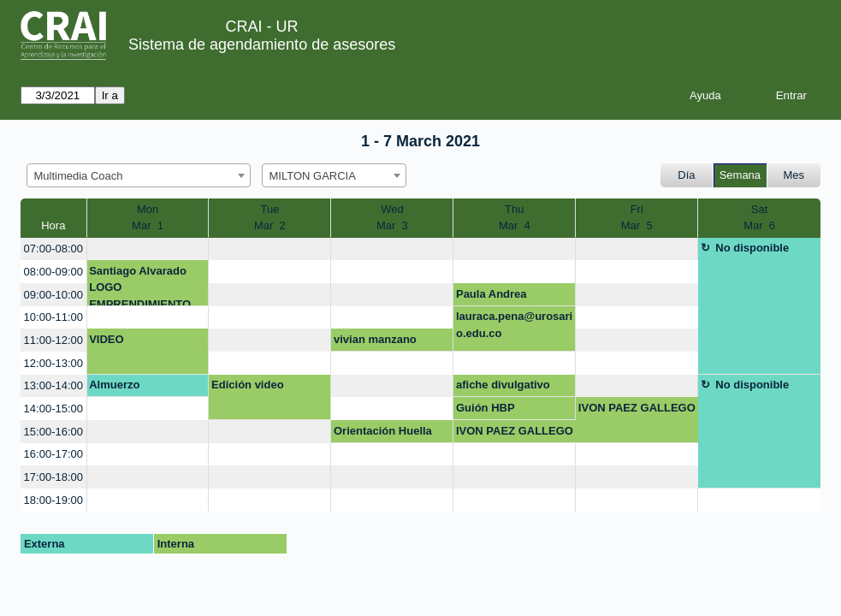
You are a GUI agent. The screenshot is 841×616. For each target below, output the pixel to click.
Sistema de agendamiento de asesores (262, 44)
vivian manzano (375, 339)
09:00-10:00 (53, 295)
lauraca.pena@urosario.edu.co (514, 325)
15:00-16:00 (53, 432)
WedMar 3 (392, 218)
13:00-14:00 (53, 385)
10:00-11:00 (53, 317)
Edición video (248, 385)
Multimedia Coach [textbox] (79, 176)
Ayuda (705, 95)
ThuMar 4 (515, 218)
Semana (740, 175)
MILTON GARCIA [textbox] (313, 176)
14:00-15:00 (53, 409)
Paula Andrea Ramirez (492, 297)
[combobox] (139, 175)
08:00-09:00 (53, 272)
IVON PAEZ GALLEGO (637, 408)
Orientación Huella (383, 431)
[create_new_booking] (148, 249)
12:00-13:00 (53, 363)
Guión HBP (486, 408)
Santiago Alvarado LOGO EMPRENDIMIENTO (140, 285)
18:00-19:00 (53, 500)
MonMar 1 (148, 218)
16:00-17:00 (53, 454)
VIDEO (106, 339)
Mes (794, 175)
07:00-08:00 (53, 249)
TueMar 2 (270, 218)
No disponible (752, 248)
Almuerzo (114, 385)
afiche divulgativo (503, 385)
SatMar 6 (759, 218)
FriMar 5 (637, 218)
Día (686, 175)
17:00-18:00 (53, 477)
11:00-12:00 (53, 340)
